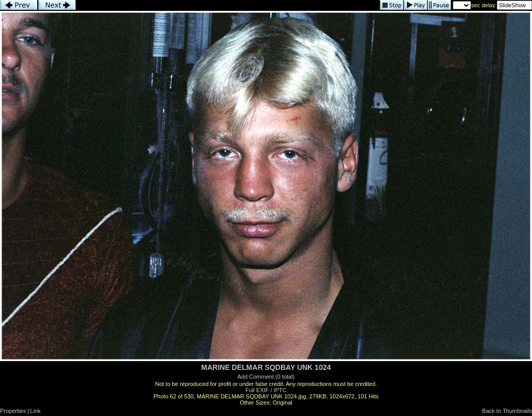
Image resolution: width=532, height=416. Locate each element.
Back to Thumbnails (507, 411)
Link (35, 411)
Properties (13, 411)
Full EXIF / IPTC (266, 390)
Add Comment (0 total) (266, 377)
